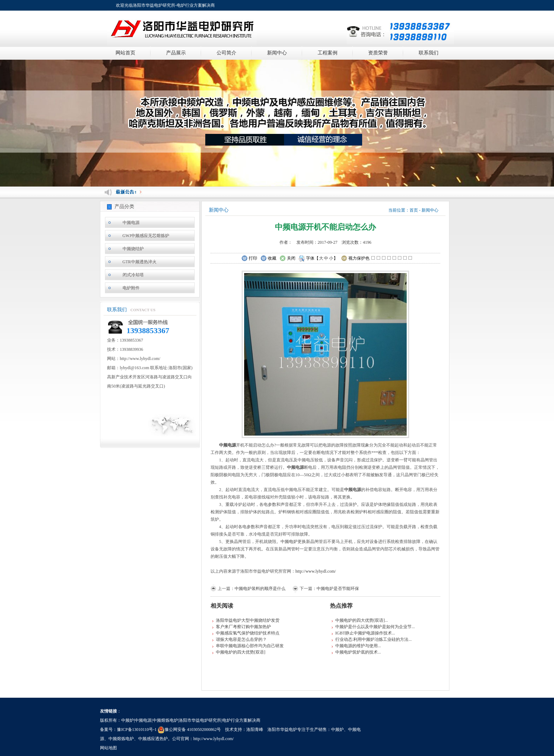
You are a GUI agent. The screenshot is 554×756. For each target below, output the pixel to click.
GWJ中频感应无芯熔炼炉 (146, 236)
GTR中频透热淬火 (140, 262)
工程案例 (328, 53)
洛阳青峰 (255, 730)
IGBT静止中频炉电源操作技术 (364, 633)
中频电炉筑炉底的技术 (356, 652)
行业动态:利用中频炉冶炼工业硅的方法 (372, 639)
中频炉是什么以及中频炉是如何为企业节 (373, 627)
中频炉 (337, 730)
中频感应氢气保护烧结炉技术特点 (248, 633)
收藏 (268, 259)
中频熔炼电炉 (121, 739)
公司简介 (226, 53)
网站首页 (125, 53)
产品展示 (176, 53)
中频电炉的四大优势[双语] (241, 652)
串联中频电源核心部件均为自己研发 (250, 646)
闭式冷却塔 (133, 275)
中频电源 (131, 223)
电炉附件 (131, 288)
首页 (414, 210)
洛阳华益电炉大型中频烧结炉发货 (248, 620)
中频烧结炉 (133, 249)
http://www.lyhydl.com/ (316, 571)
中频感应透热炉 (153, 739)
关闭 (287, 259)
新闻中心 (277, 53)
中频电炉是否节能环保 (338, 589)
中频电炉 (289, 542)
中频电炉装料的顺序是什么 (260, 589)
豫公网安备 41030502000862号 (189, 730)
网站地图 (108, 748)
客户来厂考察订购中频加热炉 (243, 627)
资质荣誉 (378, 53)
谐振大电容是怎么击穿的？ (241, 639)
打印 (249, 259)
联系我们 (429, 53)
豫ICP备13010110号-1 (137, 730)
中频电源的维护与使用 (356, 646)
